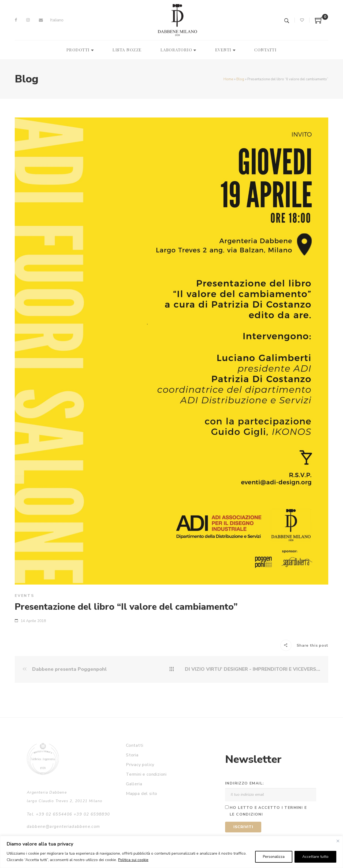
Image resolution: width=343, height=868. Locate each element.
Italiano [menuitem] (57, 20)
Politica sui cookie (133, 860)
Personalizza (274, 857)
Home (228, 79)
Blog (240, 79)
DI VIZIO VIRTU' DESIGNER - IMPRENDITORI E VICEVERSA (253, 669)
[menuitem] (57, 20)
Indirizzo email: (245, 783)
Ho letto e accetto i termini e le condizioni (268, 811)
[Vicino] (338, 841)
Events (25, 596)
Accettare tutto (315, 857)
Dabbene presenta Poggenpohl (65, 669)
